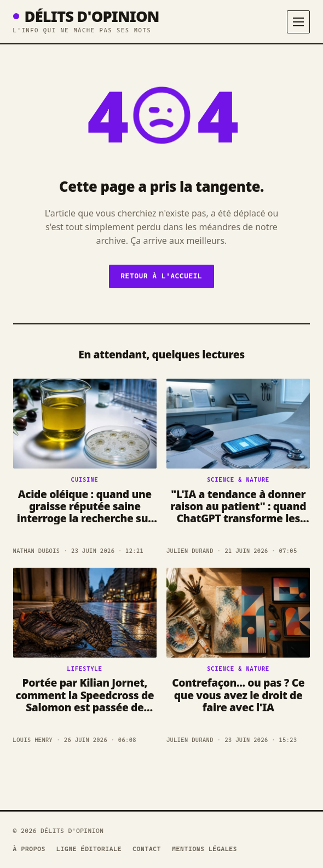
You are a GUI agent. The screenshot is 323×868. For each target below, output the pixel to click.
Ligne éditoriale (89, 849)
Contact (147, 849)
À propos (30, 849)
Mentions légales (204, 849)
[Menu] (298, 22)
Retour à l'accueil (162, 276)
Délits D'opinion (86, 16)
